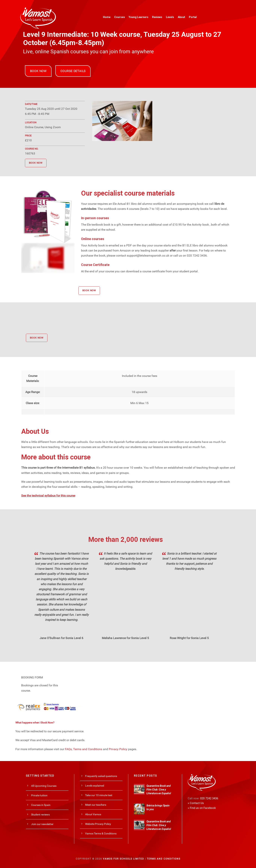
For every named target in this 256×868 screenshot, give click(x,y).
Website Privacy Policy (98, 824)
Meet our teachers (96, 805)
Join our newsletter (42, 824)
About (181, 17)
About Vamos (93, 814)
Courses (120, 17)
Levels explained (95, 786)
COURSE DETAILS (73, 71)
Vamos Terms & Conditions (101, 833)
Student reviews (40, 815)
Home (107, 17)
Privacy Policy (118, 749)
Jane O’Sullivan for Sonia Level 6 (61, 638)
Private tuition (39, 795)
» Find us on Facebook (202, 808)
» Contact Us (196, 803)
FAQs (68, 749)
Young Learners (139, 17)
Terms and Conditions (88, 749)
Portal (193, 17)
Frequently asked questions (101, 776)
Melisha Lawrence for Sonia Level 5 (125, 638)
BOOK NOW (38, 71)
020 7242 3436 (209, 798)
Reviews (157, 17)
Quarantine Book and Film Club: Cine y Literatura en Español (159, 790)
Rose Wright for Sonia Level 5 (189, 638)
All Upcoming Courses (44, 786)
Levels (170, 17)
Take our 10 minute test (99, 795)
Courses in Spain (41, 805)
